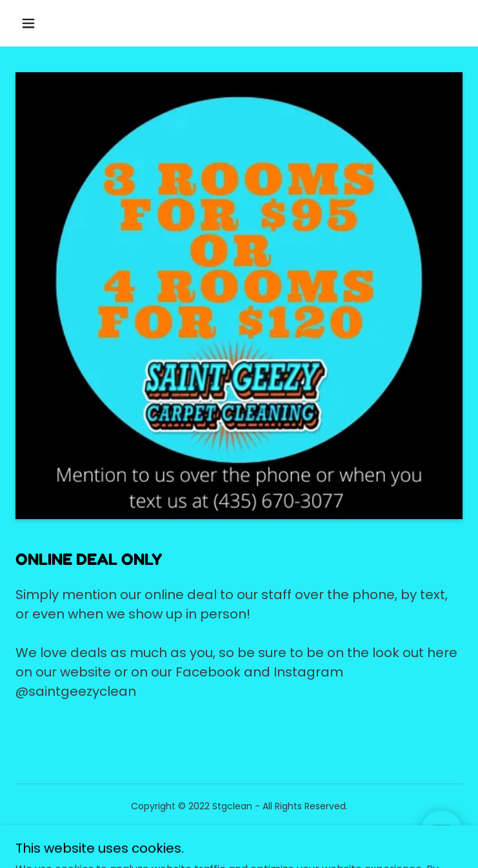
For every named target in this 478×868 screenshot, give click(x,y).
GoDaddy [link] (267, 835)
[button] (38, 23)
